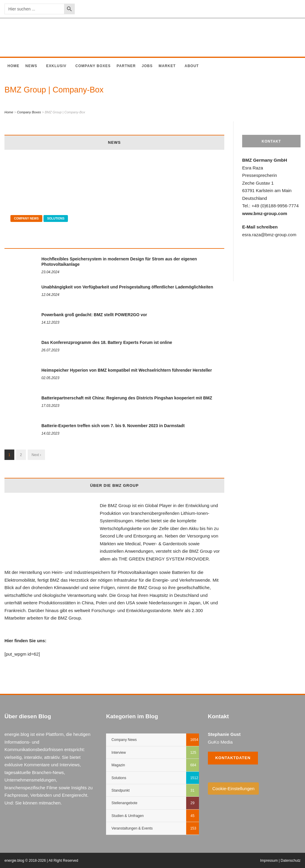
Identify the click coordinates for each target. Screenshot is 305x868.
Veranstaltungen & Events (132, 828)
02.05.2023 (50, 378)
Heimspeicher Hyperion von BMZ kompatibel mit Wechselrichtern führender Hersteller (127, 370)
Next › (36, 455)
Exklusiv (56, 66)
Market (167, 66)
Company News (26, 218)
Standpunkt (120, 790)
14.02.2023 (50, 433)
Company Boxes (93, 66)
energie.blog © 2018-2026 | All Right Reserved (41, 861)
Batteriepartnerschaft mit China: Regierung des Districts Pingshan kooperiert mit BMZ (127, 398)
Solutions (56, 218)
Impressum (269, 861)
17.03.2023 (50, 406)
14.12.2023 (50, 322)
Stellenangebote (124, 803)
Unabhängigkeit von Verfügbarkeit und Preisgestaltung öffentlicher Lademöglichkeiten (127, 287)
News (31, 66)
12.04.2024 (50, 295)
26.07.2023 (50, 350)
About (192, 66)
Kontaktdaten (233, 758)
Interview (119, 753)
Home (13, 66)
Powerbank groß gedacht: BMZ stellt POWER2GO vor (94, 315)
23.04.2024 (50, 272)
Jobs (147, 66)
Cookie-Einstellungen (234, 789)
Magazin (118, 765)
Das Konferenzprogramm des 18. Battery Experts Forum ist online (107, 342)
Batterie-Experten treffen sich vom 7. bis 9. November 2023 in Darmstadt (113, 426)
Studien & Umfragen (127, 816)
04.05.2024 (19, 241)
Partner (126, 66)
